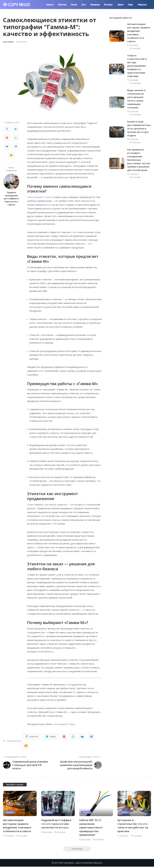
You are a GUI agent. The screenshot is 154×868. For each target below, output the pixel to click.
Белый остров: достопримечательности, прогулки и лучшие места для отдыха (139, 127)
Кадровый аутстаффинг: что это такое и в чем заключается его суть (57, 825)
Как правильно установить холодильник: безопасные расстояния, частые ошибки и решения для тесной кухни (139, 158)
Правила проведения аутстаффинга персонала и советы (11, 199)
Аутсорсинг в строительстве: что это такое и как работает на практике (133, 827)
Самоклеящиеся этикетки (41, 197)
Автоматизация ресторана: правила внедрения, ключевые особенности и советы (18, 827)
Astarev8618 (8, 42)
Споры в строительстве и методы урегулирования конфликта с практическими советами (137, 65)
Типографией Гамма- (64, 724)
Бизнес (10, 813)
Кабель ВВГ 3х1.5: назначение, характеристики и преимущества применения (91, 829)
